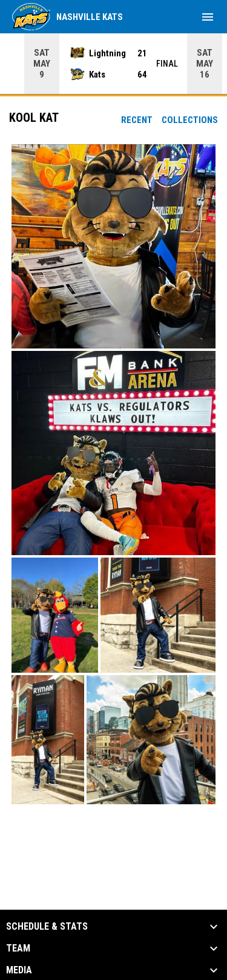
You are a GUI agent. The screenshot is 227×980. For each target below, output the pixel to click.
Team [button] (18, 948)
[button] (113, 246)
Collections (190, 120)
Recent (137, 120)
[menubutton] (208, 17)
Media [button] (19, 970)
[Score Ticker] (113, 64)
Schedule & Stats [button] (47, 927)
